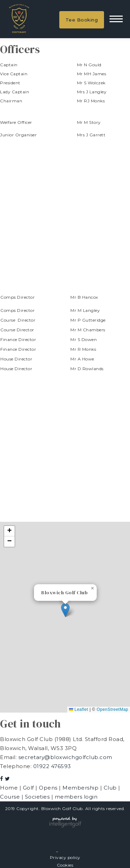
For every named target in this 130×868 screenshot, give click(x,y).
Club (111, 788)
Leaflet (79, 709)
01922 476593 (52, 766)
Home (10, 788)
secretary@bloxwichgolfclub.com (65, 757)
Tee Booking (82, 20)
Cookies (65, 865)
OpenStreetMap (112, 709)
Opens (49, 788)
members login (76, 797)
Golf (29, 788)
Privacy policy (65, 857)
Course (11, 797)
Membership (81, 788)
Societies (38, 797)
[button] (65, 610)
